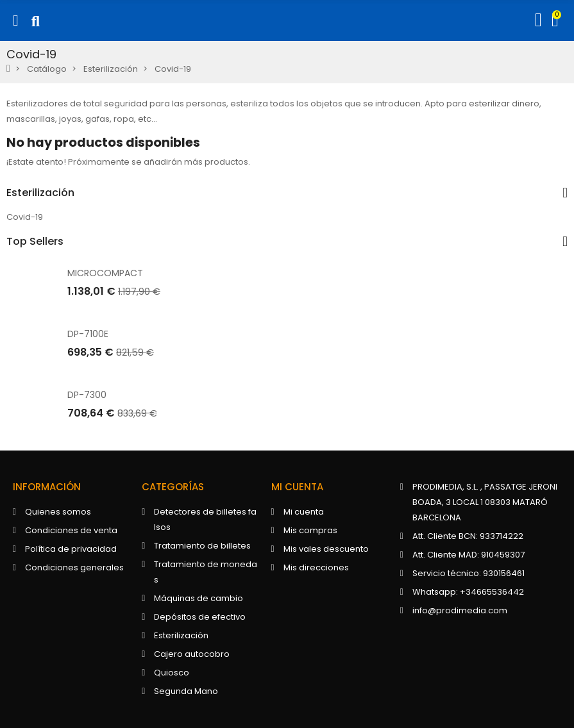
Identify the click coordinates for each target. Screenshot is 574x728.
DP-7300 (87, 395)
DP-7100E (88, 334)
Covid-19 (25, 217)
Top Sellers (35, 242)
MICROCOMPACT (105, 273)
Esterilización (40, 193)
